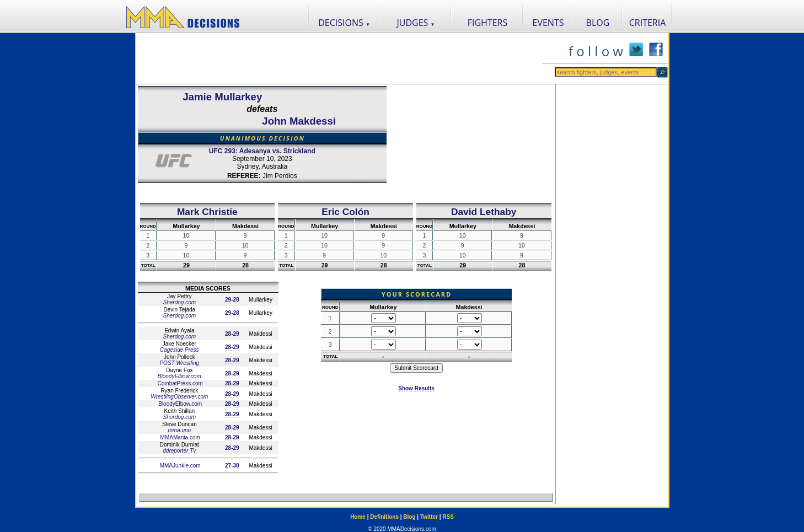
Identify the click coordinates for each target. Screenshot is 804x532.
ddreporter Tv (179, 451)
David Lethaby (484, 212)
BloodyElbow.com (179, 376)
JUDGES (416, 23)
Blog (409, 517)
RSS (448, 517)
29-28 (232, 300)
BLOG (598, 23)
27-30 (232, 466)
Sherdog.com (179, 302)
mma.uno (179, 430)
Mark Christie (207, 212)
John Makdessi (299, 121)
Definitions (384, 517)
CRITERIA (648, 23)
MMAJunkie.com (179, 466)
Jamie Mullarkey (222, 97)
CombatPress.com (179, 383)
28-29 (232, 334)
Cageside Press (179, 350)
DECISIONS (344, 23)
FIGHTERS (488, 23)
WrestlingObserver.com (179, 397)
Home (358, 517)
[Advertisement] (339, 58)
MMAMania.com (179, 437)
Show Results (416, 388)
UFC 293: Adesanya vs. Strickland (262, 151)
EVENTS (548, 23)
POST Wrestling (179, 363)
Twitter (429, 517)
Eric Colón (345, 212)
